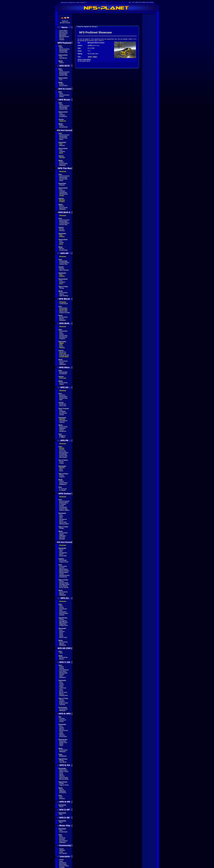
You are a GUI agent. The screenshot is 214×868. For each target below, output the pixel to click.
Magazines (63, 624)
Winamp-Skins (64, 524)
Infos (61, 606)
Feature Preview (65, 313)
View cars (96, 45)
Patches (62, 185)
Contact (62, 867)
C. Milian (62, 437)
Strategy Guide (64, 584)
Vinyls (61, 683)
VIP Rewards (63, 194)
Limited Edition (64, 223)
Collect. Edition (64, 510)
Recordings (63, 457)
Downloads (63, 560)
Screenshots (63, 86)
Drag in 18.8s (64, 703)
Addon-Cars (63, 743)
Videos (62, 63)
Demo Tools (63, 637)
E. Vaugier (63, 504)
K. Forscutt (63, 489)
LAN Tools (63, 688)
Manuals (62, 145)
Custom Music (64, 357)
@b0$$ (90, 45)
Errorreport (63, 864)
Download (63, 741)
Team (61, 861)
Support (62, 477)
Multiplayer (63, 756)
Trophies (62, 115)
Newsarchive (64, 32)
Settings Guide (64, 355)
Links (61, 852)
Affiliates (62, 850)
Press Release (64, 670)
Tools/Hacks (63, 421)
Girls (61, 610)
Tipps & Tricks (64, 785)
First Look (63, 354)
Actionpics (63, 793)
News (61, 48)
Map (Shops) (63, 622)
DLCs (61, 153)
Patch (61, 516)
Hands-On (63, 121)
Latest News (63, 31)
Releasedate (63, 51)
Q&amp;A (63, 677)
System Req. (63, 52)
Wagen (62, 343)
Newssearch (63, 34)
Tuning (62, 288)
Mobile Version (64, 571)
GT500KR (62, 412)
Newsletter (63, 35)
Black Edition (64, 569)
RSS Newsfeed (64, 37)
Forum (61, 38)
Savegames (63, 519)
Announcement (64, 49)
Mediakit (62, 539)
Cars (61, 57)
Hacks (61, 636)
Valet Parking (64, 296)
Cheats (62, 196)
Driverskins (63, 736)
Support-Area (64, 562)
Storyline (62, 395)
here (131, 39)
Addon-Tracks (64, 772)
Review (62, 229)
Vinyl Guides (63, 586)
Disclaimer (63, 863)
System (62, 568)
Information (63, 566)
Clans (61, 676)
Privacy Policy (64, 866)
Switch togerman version (65, 22)
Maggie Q (62, 436)
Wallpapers (63, 484)
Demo (61, 139)
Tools (61, 634)
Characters (63, 612)
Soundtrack (63, 58)
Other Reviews (64, 270)
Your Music (63, 762)
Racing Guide (64, 583)
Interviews (63, 720)
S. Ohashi (63, 490)
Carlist (61, 462)
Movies (62, 206)
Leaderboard (64, 304)
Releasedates (64, 453)
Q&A (61, 400)
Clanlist (62, 40)
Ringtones (63, 431)
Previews (62, 838)
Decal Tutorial (64, 587)
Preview (62, 202)
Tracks (62, 243)
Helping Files (64, 695)
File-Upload (63, 853)
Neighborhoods (64, 575)
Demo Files (63, 522)
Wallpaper (63, 165)
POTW (61, 860)
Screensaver (63, 832)
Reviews (62, 158)
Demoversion (64, 730)
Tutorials (62, 704)
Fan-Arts (62, 537)
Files (61, 144)
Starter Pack (63, 311)
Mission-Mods (64, 779)
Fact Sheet (63, 671)
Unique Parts (64, 625)
